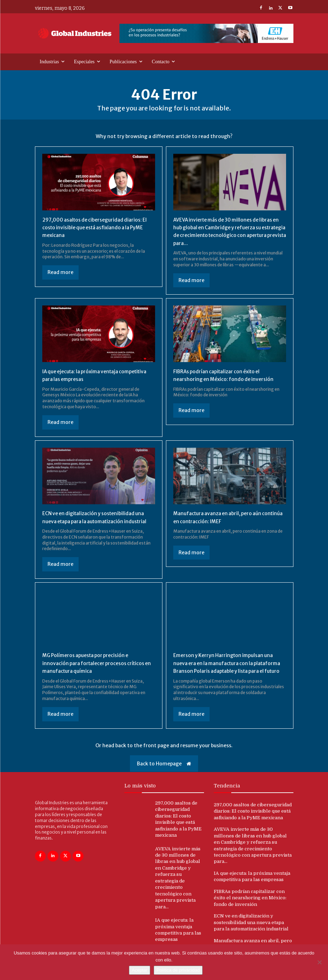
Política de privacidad (178, 970)
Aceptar (140, 970)
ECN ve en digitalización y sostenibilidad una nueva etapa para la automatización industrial (94, 521)
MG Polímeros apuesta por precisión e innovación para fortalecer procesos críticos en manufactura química (92, 671)
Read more (60, 272)
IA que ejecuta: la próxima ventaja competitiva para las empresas (86, 375)
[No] (319, 962)
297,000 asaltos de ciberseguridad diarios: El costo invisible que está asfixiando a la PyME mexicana (89, 227)
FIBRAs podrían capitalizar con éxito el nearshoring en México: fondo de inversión (229, 375)
